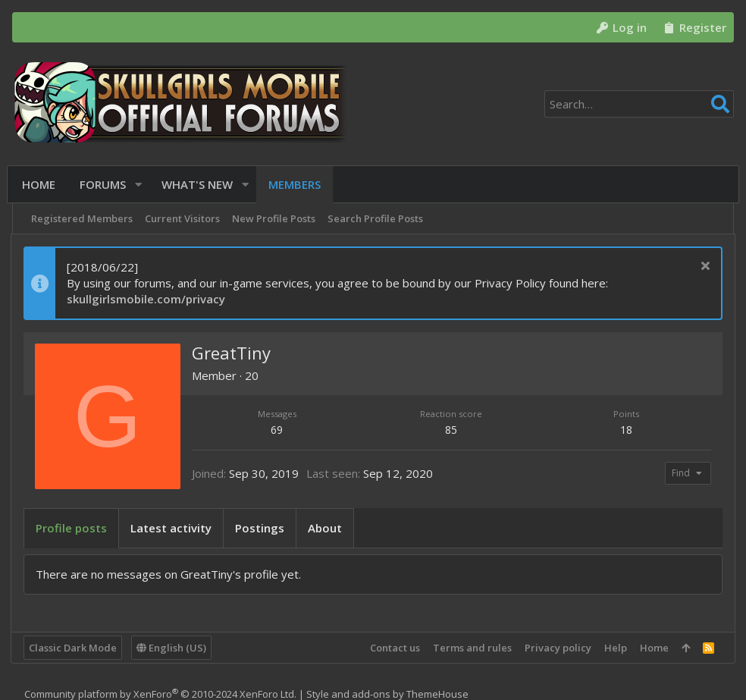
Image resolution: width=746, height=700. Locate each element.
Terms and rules (471, 648)
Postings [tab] (261, 528)
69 (278, 430)
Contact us (393, 648)
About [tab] (326, 528)
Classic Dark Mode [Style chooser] (74, 648)
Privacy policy (556, 648)
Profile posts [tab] (73, 528)
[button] (141, 185)
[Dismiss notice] (702, 267)
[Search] (639, 104)
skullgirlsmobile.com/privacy (147, 299)
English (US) (173, 648)
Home (653, 648)
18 (625, 430)
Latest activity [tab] (172, 528)
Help (614, 648)
